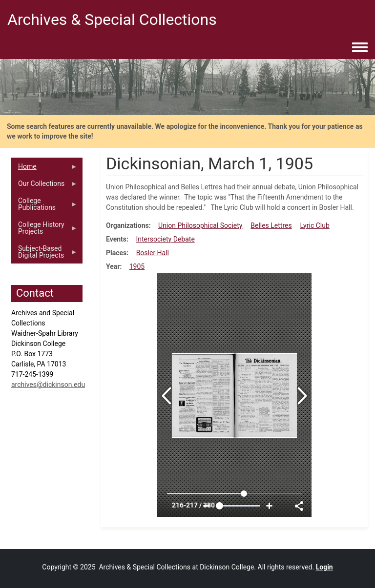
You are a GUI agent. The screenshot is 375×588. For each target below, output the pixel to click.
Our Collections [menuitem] (44, 186)
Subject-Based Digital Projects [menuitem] (44, 254)
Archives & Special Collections (112, 20)
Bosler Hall (153, 253)
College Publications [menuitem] (44, 206)
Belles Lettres (271, 225)
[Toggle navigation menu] (360, 48)
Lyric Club (314, 225)
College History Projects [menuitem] (44, 230)
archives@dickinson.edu (48, 385)
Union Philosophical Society (200, 225)
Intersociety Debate (165, 239)
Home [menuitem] (44, 169)
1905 (137, 266)
